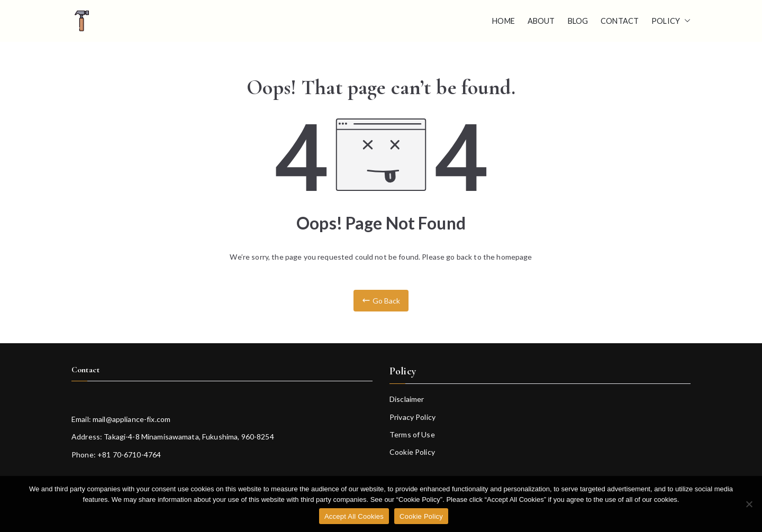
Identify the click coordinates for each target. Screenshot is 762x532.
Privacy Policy (412, 417)
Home (504, 21)
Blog (578, 21)
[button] (685, 21)
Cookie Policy (412, 452)
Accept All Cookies (354, 516)
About (541, 21)
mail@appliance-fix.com (131, 419)
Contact (620, 21)
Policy (671, 21)
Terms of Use (412, 434)
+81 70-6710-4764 (129, 455)
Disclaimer (407, 399)
